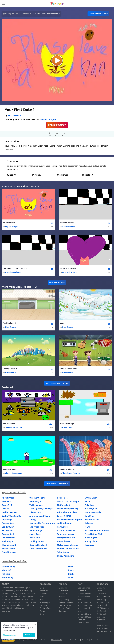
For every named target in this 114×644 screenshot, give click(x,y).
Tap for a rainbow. (67, 469)
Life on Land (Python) (67, 509)
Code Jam (82, 620)
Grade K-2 (6, 501)
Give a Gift (63, 594)
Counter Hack (8, 538)
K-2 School (101, 611)
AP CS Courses (103, 608)
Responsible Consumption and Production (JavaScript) (70, 523)
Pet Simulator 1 (9, 323)
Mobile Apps (45, 602)
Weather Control (37, 498)
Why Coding (64, 599)
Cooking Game (36, 541)
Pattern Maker (92, 520)
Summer (62, 611)
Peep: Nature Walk (94, 534)
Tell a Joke (89, 505)
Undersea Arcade (93, 512)
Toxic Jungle (8, 541)
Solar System (63, 552)
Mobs (71, 577)
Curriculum (63, 591)
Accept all (29, 635)
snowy (63, 323)
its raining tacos (9, 469)
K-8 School (101, 614)
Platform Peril (64, 505)
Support (43, 594)
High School (102, 605)
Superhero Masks (65, 534)
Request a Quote (104, 631)
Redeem (62, 596)
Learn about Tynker (98, 14)
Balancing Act (36, 501)
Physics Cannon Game (68, 549)
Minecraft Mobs (84, 602)
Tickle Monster (37, 505)
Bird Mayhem (91, 509)
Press (42, 596)
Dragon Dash (8, 534)
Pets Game (35, 538)
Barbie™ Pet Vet (9, 512)
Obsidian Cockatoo (13, 272)
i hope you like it (10, 369)
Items (71, 570)
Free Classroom (103, 596)
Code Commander (38, 549)
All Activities (8, 498)
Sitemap (43, 605)
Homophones (64, 541)
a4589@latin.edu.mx (14, 427)
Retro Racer (63, 498)
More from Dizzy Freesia (57, 383)
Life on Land (35, 512)
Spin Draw (90, 516)
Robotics (6, 574)
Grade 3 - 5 (7, 505)
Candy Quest (8, 527)
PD (98, 623)
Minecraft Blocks (85, 605)
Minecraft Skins (84, 594)
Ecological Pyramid (66, 538)
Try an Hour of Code (14, 492)
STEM (87, 527)
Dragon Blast (8, 523)
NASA (87, 501)
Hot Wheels (7, 530)
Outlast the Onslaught (68, 501)
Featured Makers (66, 602)
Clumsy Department (14, 473)
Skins (71, 567)
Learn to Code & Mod (15, 561)
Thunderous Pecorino (71, 473)
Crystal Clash (91, 498)
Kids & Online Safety (72, 640)
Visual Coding (8, 567)
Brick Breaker (8, 549)
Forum (43, 611)
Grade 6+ (6, 509)
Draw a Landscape (66, 530)
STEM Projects (103, 628)
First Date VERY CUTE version (15, 268)
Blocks (71, 574)
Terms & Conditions (42, 640)
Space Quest (35, 534)
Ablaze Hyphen (69, 227)
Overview (63, 588)
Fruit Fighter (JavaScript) (41, 509)
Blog (42, 588)
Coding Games (84, 588)
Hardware (89, 545)
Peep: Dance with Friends (97, 530)
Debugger (89, 523)
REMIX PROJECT (57, 125)
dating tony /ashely (68, 268)
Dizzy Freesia (15, 115)
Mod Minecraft (9, 545)
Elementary (102, 599)
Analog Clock (91, 541)
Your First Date (9, 223)
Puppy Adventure (65, 556)
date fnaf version (67, 223)
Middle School (103, 602)
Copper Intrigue (48, 119)
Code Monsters (9, 552)
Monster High (36, 530)
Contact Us (95, 640)
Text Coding (7, 577)
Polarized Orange (69, 272)
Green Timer (67, 427)
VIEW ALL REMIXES (57, 283)
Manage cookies (10, 635)
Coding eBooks (46, 608)
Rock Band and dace (68, 369)
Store (42, 614)
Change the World (38, 545)
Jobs (42, 599)
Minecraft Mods (84, 617)
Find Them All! (9, 424)
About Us (44, 591)
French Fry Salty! (67, 424)
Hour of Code (83, 623)
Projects (25, 14)
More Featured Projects (57, 484)
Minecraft (7, 570)
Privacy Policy (57, 640)
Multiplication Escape (67, 545)
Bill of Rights (91, 538)
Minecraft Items (84, 614)
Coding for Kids (12, 14)
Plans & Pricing (65, 605)
